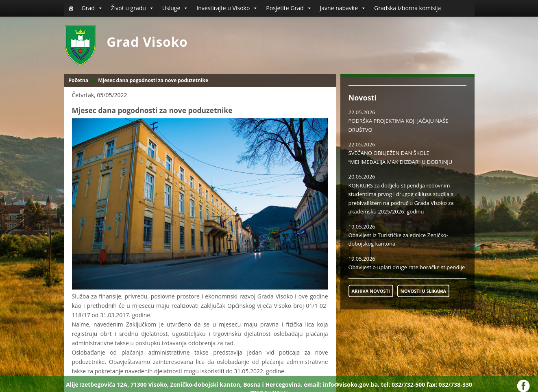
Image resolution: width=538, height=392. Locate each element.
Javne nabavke (343, 8)
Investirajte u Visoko (227, 8)
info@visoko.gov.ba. (351, 384)
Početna (79, 80)
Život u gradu (133, 8)
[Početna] (71, 8)
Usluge (175, 8)
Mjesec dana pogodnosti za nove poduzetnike (153, 80)
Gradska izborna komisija (407, 8)
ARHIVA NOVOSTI (371, 291)
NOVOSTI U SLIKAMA (423, 291)
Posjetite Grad (289, 8)
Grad (92, 8)
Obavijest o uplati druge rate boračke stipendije (407, 267)
